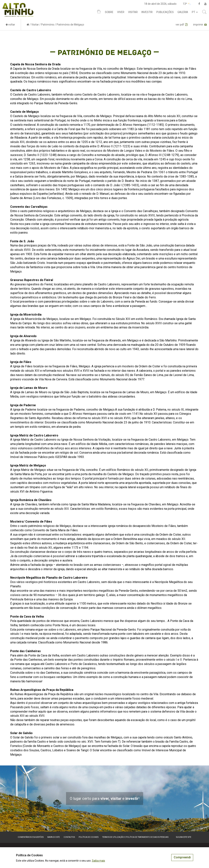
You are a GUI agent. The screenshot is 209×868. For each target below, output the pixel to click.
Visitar (133, 12)
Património (48, 25)
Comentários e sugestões (31, 837)
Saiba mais (98, 861)
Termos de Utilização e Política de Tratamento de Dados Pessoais (135, 837)
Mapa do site (54, 837)
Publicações (165, 12)
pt (195, 12)
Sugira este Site (184, 837)
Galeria (183, 12)
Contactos (69, 837)
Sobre (109, 12)
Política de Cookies (89, 837)
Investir (147, 12)
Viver (121, 12)
